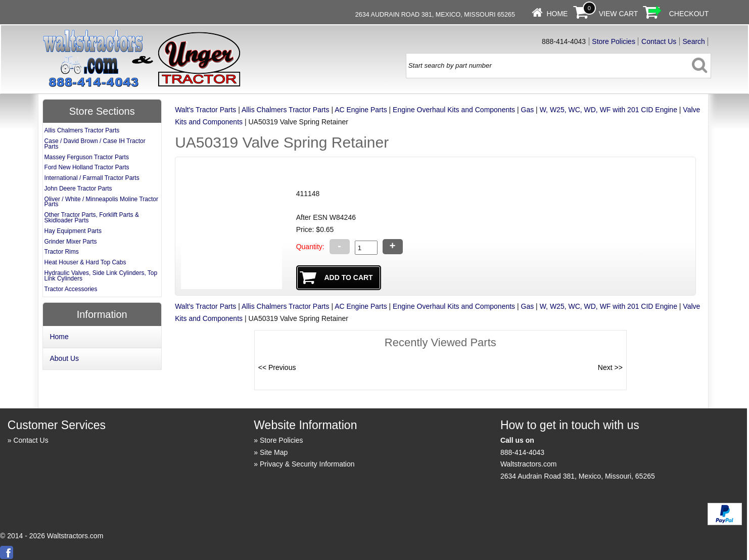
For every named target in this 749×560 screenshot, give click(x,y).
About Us (64, 358)
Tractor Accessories (71, 289)
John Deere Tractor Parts (78, 189)
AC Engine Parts (361, 110)
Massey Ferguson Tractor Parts (87, 157)
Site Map (274, 452)
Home (557, 14)
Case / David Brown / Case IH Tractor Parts (95, 144)
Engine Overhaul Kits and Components (454, 110)
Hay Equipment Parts (73, 231)
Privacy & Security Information (307, 464)
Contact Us (659, 41)
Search (694, 41)
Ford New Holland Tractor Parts (87, 167)
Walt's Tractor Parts (205, 110)
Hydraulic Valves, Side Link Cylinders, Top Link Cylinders (101, 276)
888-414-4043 (522, 452)
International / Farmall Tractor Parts (92, 178)
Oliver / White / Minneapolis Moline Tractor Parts (101, 202)
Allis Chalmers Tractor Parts (285, 110)
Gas (528, 110)
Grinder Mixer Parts (71, 242)
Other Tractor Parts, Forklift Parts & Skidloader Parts (92, 218)
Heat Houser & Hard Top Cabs (85, 262)
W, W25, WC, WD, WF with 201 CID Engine (608, 110)
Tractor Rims (62, 252)
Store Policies (614, 41)
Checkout (689, 14)
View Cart (619, 14)
